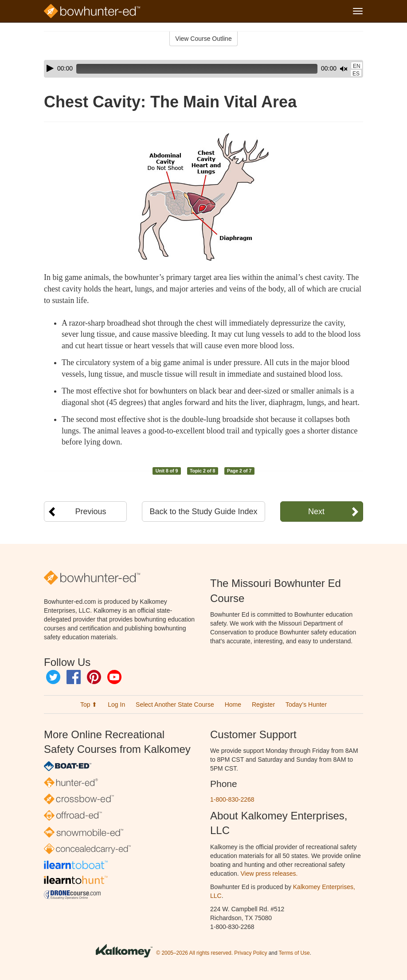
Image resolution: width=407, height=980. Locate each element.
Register (263, 704)
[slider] (184, 69)
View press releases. (269, 874)
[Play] (50, 68)
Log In (116, 704)
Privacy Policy (250, 953)
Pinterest (94, 677)
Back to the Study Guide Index (203, 512)
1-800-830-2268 (232, 799)
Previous (91, 512)
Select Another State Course (175, 704)
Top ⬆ (89, 704)
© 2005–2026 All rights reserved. (194, 953)
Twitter (53, 677)
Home (233, 704)
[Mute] (319, 69)
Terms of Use (294, 953)
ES (356, 74)
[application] (203, 69)
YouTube (114, 677)
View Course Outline (203, 39)
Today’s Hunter (306, 704)
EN (357, 66)
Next (316, 512)
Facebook (74, 677)
